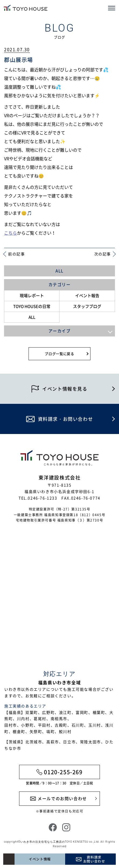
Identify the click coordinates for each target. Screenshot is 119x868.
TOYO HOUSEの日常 (32, 306)
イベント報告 (87, 296)
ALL (59, 271)
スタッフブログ (87, 306)
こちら (10, 233)
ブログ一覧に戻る (59, 354)
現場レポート (32, 296)
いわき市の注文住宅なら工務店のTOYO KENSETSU (54, 842)
